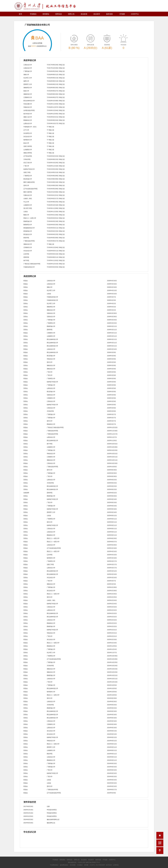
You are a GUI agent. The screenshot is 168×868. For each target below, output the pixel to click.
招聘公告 (71, 14)
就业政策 (84, 14)
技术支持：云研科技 (112, 865)
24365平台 (135, 14)
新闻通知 (46, 14)
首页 (20, 14)
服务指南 (109, 14)
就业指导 (97, 14)
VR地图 (122, 14)
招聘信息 (59, 14)
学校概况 (33, 14)
